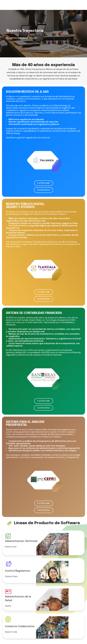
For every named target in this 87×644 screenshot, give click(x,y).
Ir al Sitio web (44, 183)
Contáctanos (43, 190)
